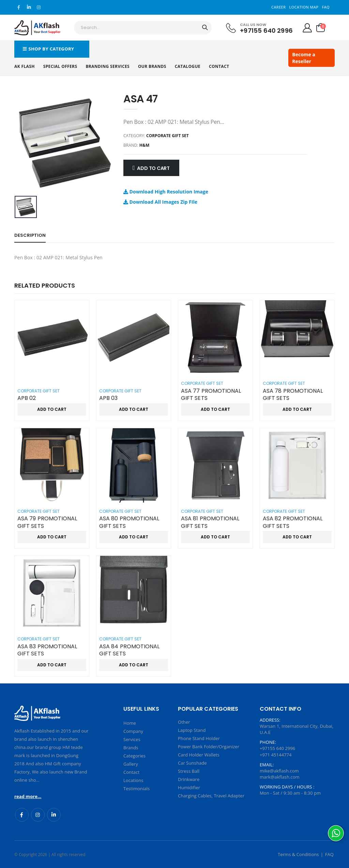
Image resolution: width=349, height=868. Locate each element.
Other (184, 722)
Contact (219, 66)
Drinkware (189, 779)
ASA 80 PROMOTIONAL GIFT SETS (129, 522)
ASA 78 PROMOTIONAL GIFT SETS (293, 395)
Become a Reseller (304, 58)
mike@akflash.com (279, 771)
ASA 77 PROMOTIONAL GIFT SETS (211, 395)
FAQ (326, 7)
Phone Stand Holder (199, 738)
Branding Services (108, 66)
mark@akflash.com (280, 777)
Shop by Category (48, 49)
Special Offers (60, 66)
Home (130, 723)
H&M (145, 145)
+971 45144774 (276, 755)
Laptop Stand (192, 730)
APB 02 (27, 398)
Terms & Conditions (298, 854)
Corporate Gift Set (168, 136)
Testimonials (136, 789)
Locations (133, 780)
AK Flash (25, 66)
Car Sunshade (192, 763)
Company (133, 731)
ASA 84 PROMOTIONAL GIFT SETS (129, 650)
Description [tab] (30, 235)
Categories (134, 756)
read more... (28, 796)
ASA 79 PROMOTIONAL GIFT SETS (47, 522)
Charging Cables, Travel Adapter (211, 796)
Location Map (304, 7)
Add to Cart (153, 168)
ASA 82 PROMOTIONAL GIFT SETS (293, 522)
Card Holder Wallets (199, 755)
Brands (131, 748)
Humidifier (189, 787)
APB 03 (108, 398)
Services (132, 739)
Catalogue (188, 66)
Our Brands (152, 66)
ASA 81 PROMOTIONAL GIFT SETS (210, 522)
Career (278, 7)
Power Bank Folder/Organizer (209, 747)
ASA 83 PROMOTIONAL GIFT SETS (47, 650)
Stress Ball (189, 771)
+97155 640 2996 (266, 30)
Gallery (131, 764)
